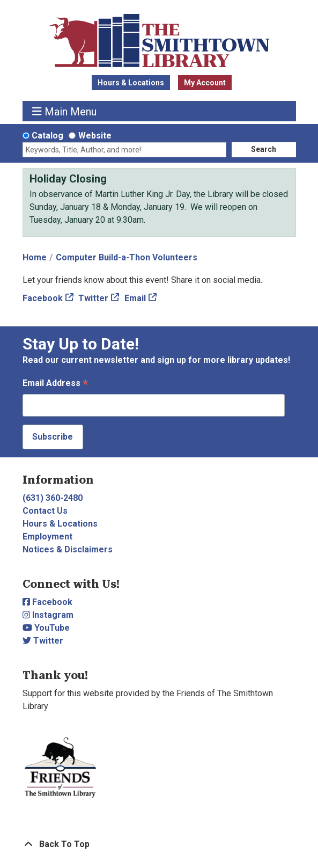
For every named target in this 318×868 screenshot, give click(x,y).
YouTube (46, 628)
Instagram (48, 615)
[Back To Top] (159, 844)
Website (95, 136)
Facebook (43, 298)
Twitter (93, 298)
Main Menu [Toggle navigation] (64, 111)
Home (35, 257)
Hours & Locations (131, 83)
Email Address (55, 384)
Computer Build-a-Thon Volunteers (127, 257)
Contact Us (45, 511)
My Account (205, 83)
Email (135, 298)
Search (264, 149)
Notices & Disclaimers (68, 549)
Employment (47, 537)
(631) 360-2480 (53, 498)
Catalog (47, 136)
